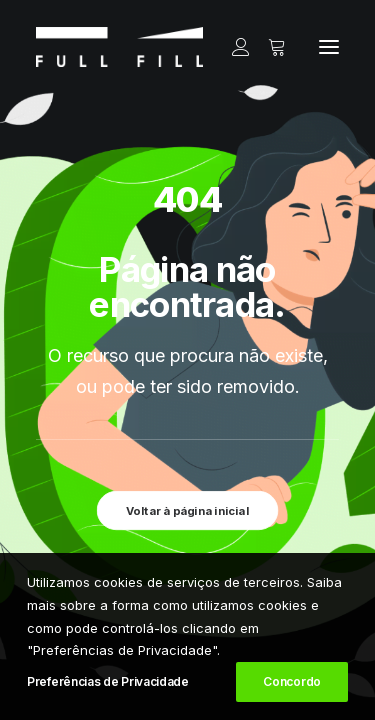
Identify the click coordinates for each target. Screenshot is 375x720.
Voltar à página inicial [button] (187, 510)
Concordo (292, 681)
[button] (329, 47)
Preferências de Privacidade (108, 681)
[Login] (232, 47)
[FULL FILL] (119, 47)
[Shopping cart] (268, 47)
